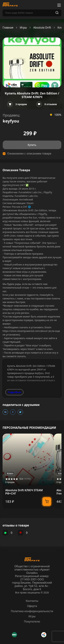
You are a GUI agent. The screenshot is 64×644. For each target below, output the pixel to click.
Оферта (32, 606)
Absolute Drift (42, 28)
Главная (8, 28)
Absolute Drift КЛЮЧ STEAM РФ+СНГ (24, 492)
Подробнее (14, 392)
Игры (23, 28)
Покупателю (32, 621)
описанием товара (39, 154)
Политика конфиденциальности (32, 611)
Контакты (32, 601)
